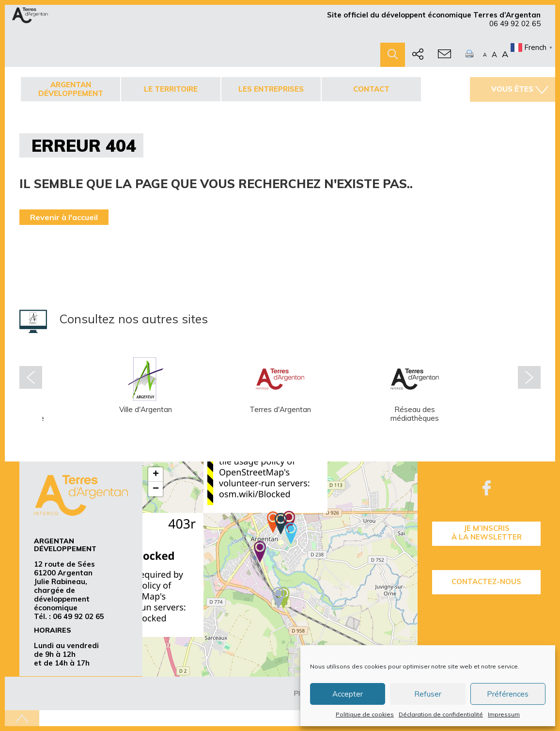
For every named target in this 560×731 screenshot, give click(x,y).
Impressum (504, 714)
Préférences (508, 694)
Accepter (348, 694)
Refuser (428, 694)
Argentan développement (71, 89)
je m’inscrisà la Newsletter (487, 532)
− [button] (156, 489)
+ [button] (156, 475)
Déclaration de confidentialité (441, 714)
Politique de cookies (365, 714)
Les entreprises (271, 89)
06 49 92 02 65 (515, 24)
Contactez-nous (486, 581)
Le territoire (171, 89)
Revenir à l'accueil (64, 217)
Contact (371, 89)
